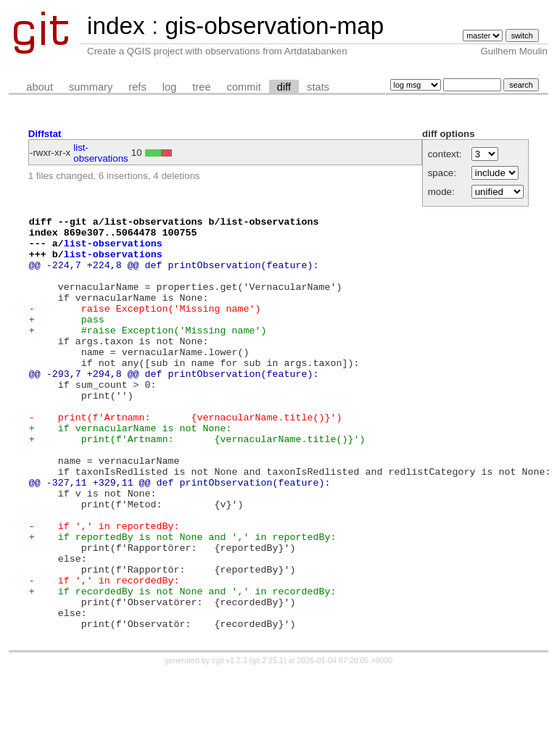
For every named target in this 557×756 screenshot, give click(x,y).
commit (244, 87)
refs (137, 87)
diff (284, 87)
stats (318, 87)
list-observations (101, 153)
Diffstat (45, 134)
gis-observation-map (274, 26)
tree (201, 87)
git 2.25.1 (268, 743)
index (116, 26)
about (40, 87)
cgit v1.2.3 (230, 743)
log (170, 87)
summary (91, 87)
